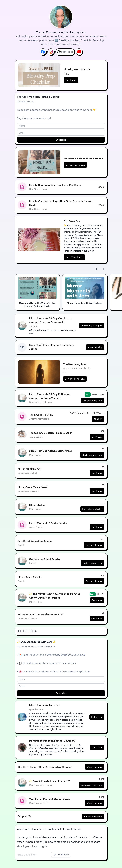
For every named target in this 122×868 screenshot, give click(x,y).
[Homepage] (65, 52)
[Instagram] (51, 52)
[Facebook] (43, 52)
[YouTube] (79, 52)
